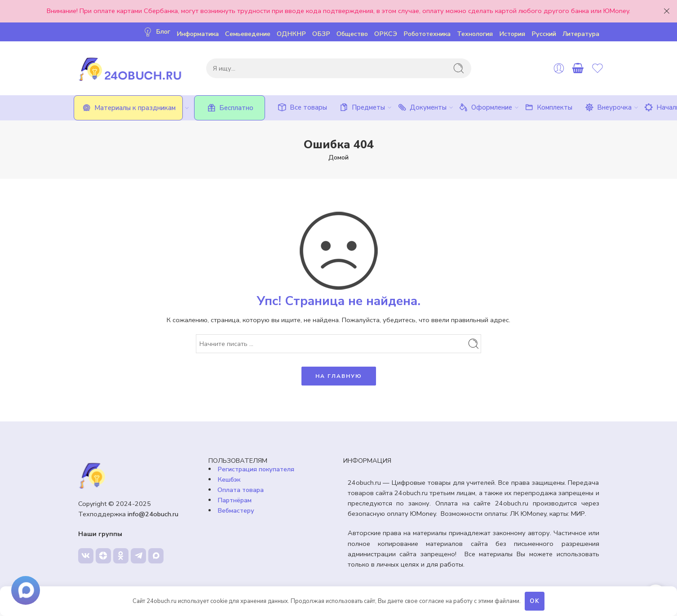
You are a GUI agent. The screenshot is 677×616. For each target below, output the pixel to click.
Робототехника (427, 34)
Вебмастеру (236, 510)
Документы (421, 107)
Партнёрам (235, 500)
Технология (475, 34)
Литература (581, 34)
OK (535, 601)
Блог (156, 32)
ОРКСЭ (386, 34)
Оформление (485, 107)
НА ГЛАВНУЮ (339, 376)
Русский (544, 34)
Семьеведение (248, 34)
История (512, 34)
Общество (352, 34)
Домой (338, 157)
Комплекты (548, 107)
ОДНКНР (291, 34)
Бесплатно (230, 108)
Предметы (362, 107)
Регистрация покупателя (256, 469)
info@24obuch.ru (153, 514)
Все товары (302, 107)
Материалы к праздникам (132, 108)
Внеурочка (608, 107)
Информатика (198, 34)
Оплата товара (241, 490)
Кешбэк (229, 479)
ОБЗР (321, 34)
